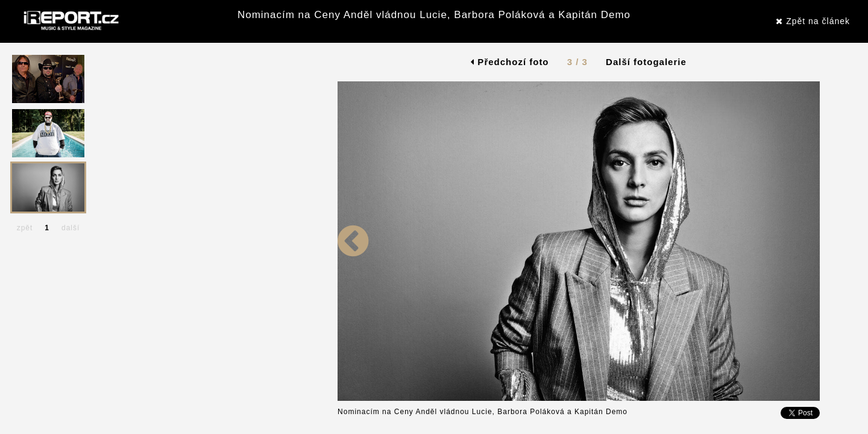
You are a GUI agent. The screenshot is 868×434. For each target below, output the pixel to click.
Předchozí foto (510, 62)
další (71, 228)
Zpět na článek (813, 21)
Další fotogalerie (646, 62)
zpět (25, 228)
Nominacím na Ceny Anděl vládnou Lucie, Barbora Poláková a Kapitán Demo (434, 15)
